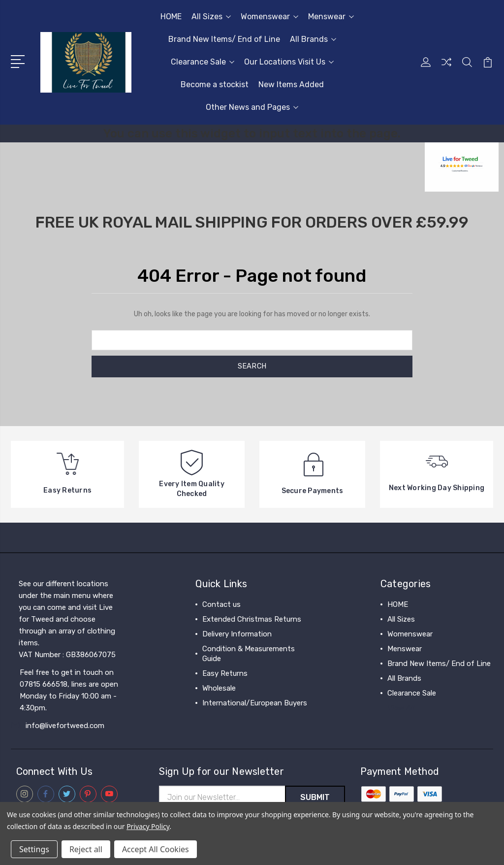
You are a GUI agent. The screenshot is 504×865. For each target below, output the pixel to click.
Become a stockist (215, 84)
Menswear (331, 17)
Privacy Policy (148, 826)
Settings (34, 849)
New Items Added (291, 84)
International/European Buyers (255, 703)
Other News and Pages (252, 107)
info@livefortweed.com (65, 726)
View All (401, 708)
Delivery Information (237, 634)
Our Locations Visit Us (289, 62)
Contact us (221, 604)
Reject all (86, 849)
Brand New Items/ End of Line (224, 39)
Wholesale (219, 688)
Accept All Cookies (156, 849)
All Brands (313, 39)
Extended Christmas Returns (252, 619)
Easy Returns (225, 673)
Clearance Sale (203, 62)
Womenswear (269, 17)
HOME (171, 17)
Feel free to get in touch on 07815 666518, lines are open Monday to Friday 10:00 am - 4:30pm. (69, 690)
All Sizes (211, 17)
